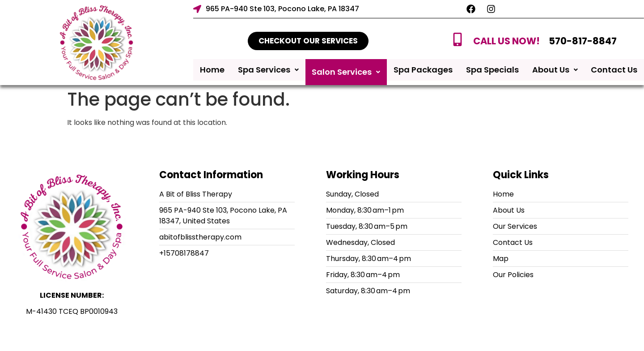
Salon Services (346, 72)
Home (212, 72)
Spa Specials (492, 72)
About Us (555, 72)
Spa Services (268, 72)
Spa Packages (423, 72)
